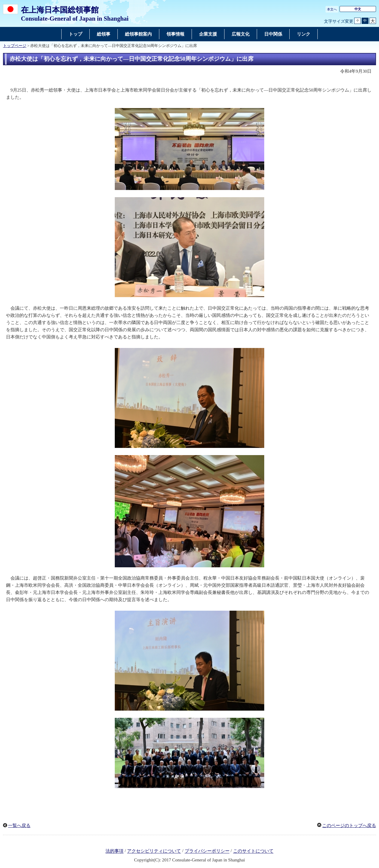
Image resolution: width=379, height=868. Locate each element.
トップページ (15, 46)
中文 (358, 9)
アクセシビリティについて (154, 851)
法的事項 (114, 851)
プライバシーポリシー (207, 851)
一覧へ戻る (19, 826)
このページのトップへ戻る (349, 826)
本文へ (332, 9)
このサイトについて (253, 851)
